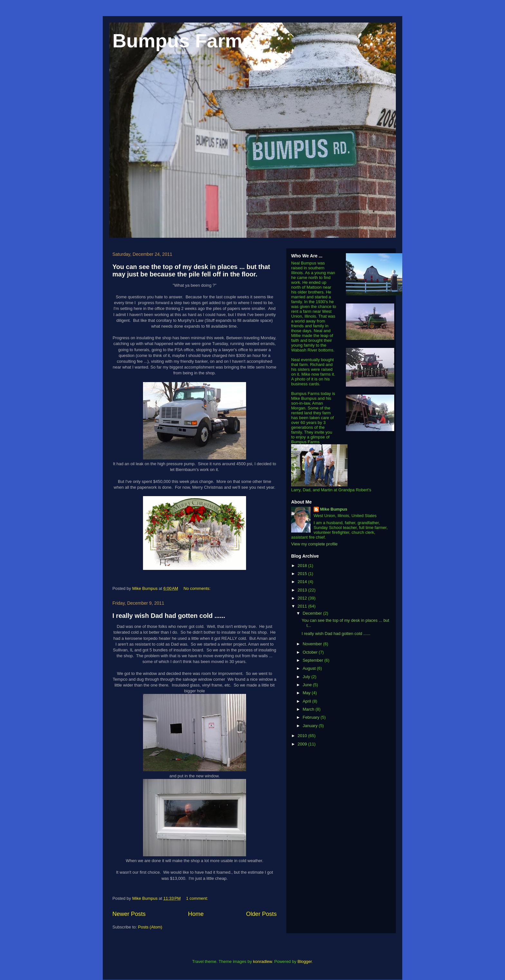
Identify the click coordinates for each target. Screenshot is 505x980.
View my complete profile (314, 544)
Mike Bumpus (334, 509)
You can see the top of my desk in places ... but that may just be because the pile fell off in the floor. (191, 270)
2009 (303, 744)
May (307, 693)
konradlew (263, 961)
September (314, 660)
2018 (303, 566)
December (313, 613)
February (312, 717)
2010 (303, 736)
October (311, 652)
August (310, 668)
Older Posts (261, 914)
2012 (303, 598)
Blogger (305, 961)
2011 (303, 606)
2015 (303, 574)
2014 (303, 582)
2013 (303, 590)
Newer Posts (129, 914)
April (308, 701)
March (309, 709)
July (307, 677)
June (308, 685)
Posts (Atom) (150, 927)
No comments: (198, 588)
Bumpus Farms (183, 41)
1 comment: (198, 898)
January (311, 726)
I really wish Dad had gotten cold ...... (169, 616)
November (313, 644)
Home (196, 914)
